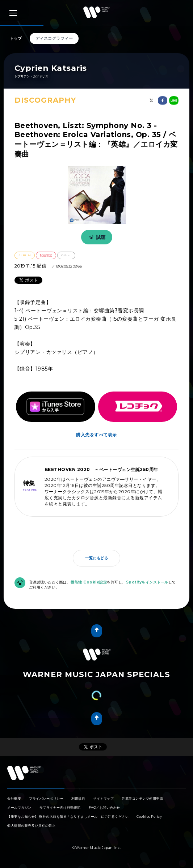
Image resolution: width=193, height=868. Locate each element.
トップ (16, 38)
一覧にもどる (96, 558)
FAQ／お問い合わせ (104, 807)
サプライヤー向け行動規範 (60, 807)
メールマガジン (19, 807)
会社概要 (14, 798)
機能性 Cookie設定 (89, 582)
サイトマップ (103, 798)
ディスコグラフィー (54, 38)
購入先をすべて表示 (96, 435)
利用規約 (78, 798)
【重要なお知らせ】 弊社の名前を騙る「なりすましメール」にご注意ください (68, 816)
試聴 (96, 237)
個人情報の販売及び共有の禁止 (31, 826)
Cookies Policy (149, 816)
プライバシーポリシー (46, 798)
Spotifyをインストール (147, 582)
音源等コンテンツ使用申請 (142, 798)
